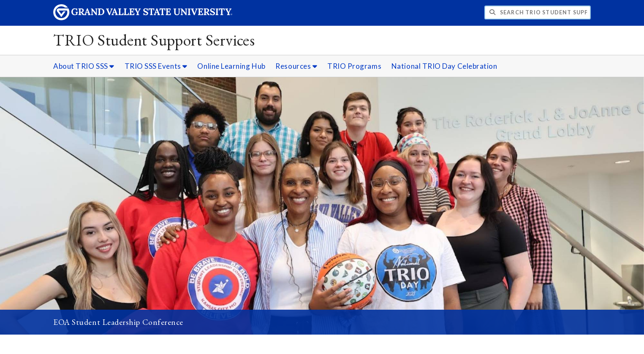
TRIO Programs (354, 66)
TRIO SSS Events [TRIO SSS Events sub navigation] (156, 66)
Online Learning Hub (231, 66)
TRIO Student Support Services (154, 40)
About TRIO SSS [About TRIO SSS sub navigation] (84, 66)
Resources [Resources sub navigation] (296, 66)
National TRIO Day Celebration (444, 66)
